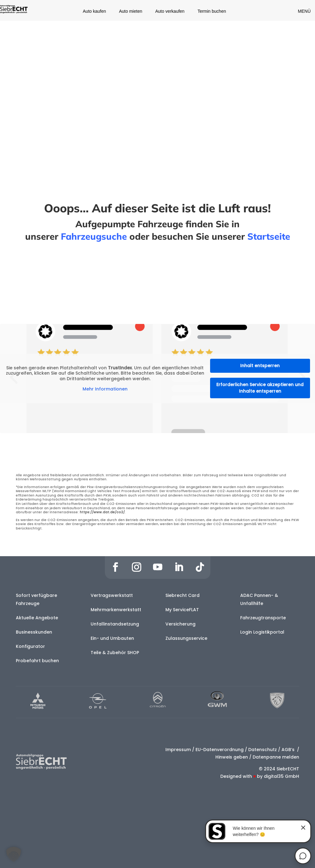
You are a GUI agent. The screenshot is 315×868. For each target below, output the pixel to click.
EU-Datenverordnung (220, 750)
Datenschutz (263, 750)
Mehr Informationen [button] (105, 389)
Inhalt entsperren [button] (260, 366)
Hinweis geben (232, 757)
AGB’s (289, 750)
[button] (14, 854)
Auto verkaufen (170, 11)
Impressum (178, 750)
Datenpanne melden (276, 757)
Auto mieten (131, 11)
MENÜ (304, 11)
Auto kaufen (94, 11)
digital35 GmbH (281, 776)
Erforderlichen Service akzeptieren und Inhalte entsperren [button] (260, 388)
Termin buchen (212, 11)
